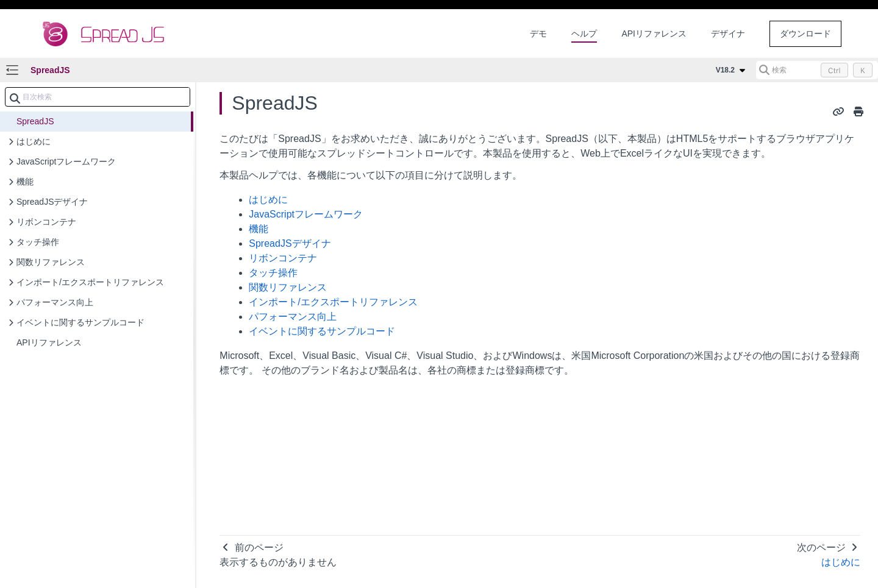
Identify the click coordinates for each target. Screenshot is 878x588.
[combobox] (98, 97)
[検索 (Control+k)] (817, 70)
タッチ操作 (273, 273)
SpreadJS (50, 70)
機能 (259, 229)
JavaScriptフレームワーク (306, 214)
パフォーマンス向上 (293, 317)
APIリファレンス (654, 34)
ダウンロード (805, 34)
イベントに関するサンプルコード (322, 331)
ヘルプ (584, 34)
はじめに (268, 200)
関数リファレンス (288, 287)
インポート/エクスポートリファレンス (333, 302)
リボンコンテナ (283, 258)
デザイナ (728, 34)
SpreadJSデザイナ (290, 243)
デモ (538, 34)
